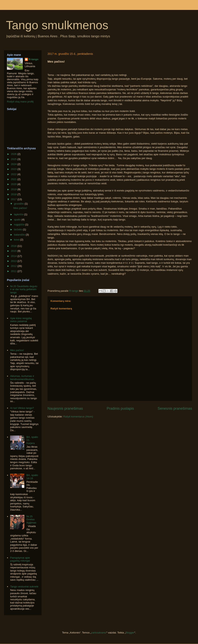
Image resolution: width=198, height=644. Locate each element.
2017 (14, 199)
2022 (14, 174)
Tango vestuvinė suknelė (24, 587)
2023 (14, 169)
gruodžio (19, 204)
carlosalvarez (99, 633)
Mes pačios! (20, 208)
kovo (17, 240)
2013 (14, 261)
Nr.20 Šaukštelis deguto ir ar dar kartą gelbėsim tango (24, 289)
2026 (14, 154)
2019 (14, 189)
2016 (14, 246)
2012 (14, 266)
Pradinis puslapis (120, 408)
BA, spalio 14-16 (32, 477)
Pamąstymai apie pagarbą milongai (20, 559)
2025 (14, 159)
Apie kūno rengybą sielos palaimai (21, 320)
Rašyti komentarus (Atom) (78, 417)
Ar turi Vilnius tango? (22, 408)
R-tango (34, 59)
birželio (19, 229)
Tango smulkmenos (57, 25)
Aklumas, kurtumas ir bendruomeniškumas (22, 378)
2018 (14, 194)
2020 (14, 184)
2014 (14, 256)
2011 (14, 271)
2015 (14, 251)
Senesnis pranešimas (175, 408)
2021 (14, 179)
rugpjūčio (20, 224)
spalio (18, 220)
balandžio (20, 235)
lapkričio (19, 214)
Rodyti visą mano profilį (20, 102)
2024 (14, 164)
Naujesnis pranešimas (65, 408)
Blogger (130, 633)
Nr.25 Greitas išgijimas (31, 519)
